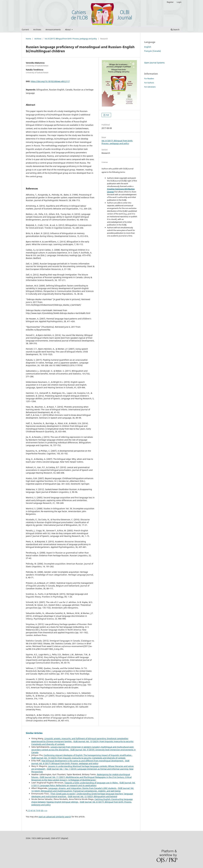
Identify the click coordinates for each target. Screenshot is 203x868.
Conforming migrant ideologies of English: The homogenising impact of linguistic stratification (88, 755)
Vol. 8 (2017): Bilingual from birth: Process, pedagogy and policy (71, 39)
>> (46, 810)
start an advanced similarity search (55, 817)
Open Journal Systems (154, 63)
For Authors (149, 83)
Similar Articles (34, 733)
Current (25, 30)
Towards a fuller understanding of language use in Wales (91, 783)
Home (28, 39)
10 (42, 810)
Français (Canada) (153, 51)
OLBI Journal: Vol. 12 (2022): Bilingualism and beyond (92, 796)
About (68, 30)
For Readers (149, 79)
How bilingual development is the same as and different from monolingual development (83, 761)
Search (175, 30)
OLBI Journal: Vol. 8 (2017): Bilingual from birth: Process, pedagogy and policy (80, 762)
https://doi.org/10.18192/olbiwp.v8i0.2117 (50, 81)
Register (170, 2)
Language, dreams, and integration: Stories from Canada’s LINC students (83, 788)
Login (179, 2)
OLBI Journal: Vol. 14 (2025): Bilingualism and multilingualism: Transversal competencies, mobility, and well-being (83, 790)
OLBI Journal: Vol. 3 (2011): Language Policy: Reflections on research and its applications (83, 784)
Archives (37, 30)
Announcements (53, 30)
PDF (107, 115)
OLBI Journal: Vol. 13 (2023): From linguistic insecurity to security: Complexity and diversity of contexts (78, 758)
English (148, 47)
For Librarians (150, 87)
